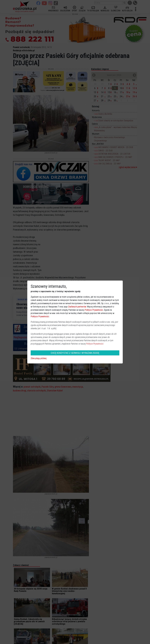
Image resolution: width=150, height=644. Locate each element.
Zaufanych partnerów (77, 307)
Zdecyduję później (39, 358)
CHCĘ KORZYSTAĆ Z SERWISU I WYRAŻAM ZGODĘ (75, 353)
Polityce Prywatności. (95, 344)
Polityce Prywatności (94, 310)
